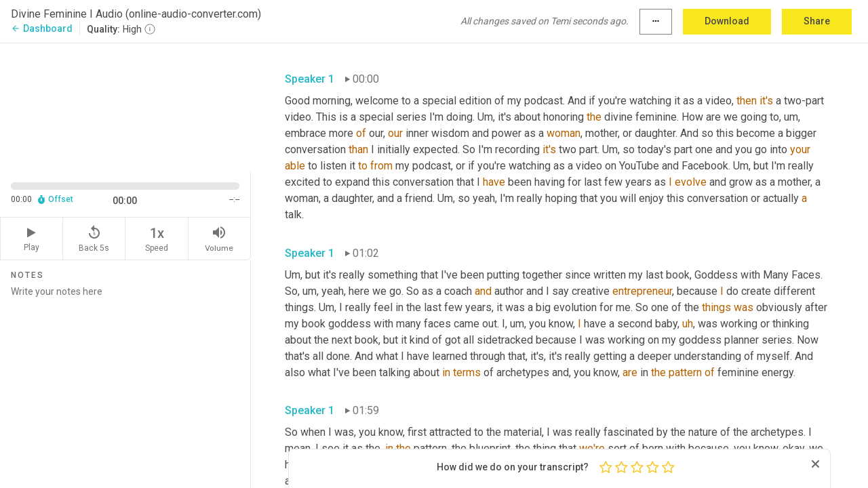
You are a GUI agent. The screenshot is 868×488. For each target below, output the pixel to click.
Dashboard (42, 28)
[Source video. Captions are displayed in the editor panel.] (125, 106)
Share (817, 21)
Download (727, 21)
